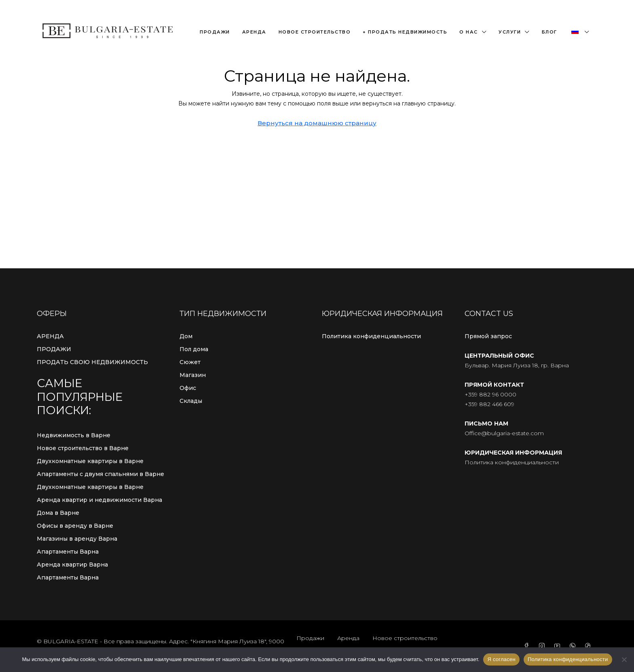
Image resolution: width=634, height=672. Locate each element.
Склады (191, 401)
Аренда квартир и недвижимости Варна (99, 500)
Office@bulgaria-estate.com (504, 433)
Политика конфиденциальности (371, 336)
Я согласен (501, 659)
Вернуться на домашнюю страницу (317, 123)
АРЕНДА (50, 336)
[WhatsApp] (574, 646)
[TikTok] (590, 646)
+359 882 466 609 (489, 404)
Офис (188, 388)
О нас (469, 32)
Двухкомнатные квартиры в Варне (90, 461)
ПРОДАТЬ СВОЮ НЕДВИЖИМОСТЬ (92, 362)
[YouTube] (559, 646)
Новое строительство (315, 32)
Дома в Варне (58, 513)
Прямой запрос (488, 336)
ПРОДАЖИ (54, 349)
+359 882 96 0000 (490, 394)
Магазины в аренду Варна (77, 539)
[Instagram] (543, 646)
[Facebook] (528, 646)
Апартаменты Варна (68, 552)
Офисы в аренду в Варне (75, 526)
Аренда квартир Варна (72, 565)
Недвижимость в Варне (74, 435)
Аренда (254, 32)
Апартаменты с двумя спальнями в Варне (100, 474)
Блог (549, 32)
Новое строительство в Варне (83, 448)
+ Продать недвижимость (405, 32)
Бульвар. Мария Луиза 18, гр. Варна (517, 365)
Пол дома (194, 349)
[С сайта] (624, 659)
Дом (186, 336)
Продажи (215, 32)
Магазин (193, 375)
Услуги (510, 32)
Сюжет (190, 362)
